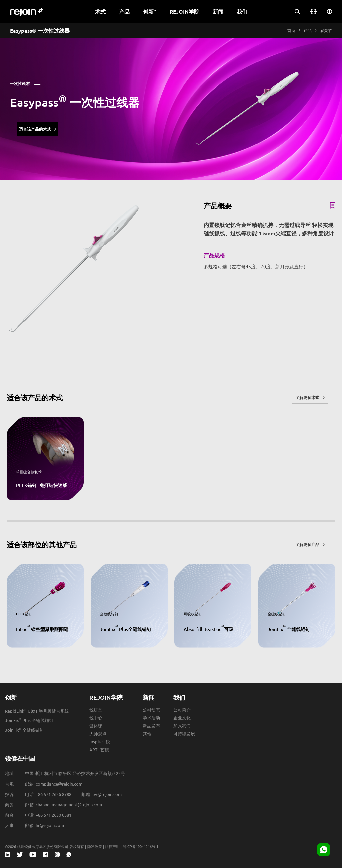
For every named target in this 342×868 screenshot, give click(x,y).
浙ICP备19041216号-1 (140, 846)
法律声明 (112, 846)
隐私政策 (95, 846)
